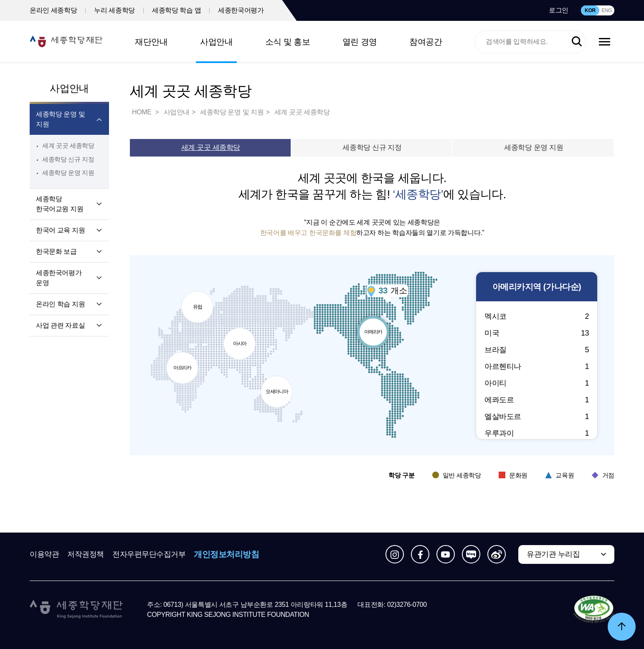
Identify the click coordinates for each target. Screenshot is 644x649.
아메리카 (377, 324)
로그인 (559, 10)
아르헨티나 (537, 366)
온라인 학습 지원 (60, 304)
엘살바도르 (537, 417)
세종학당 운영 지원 (68, 173)
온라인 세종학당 (53, 10)
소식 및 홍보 (288, 42)
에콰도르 (537, 400)
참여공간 (426, 42)
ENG (607, 10)
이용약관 (44, 554)
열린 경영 (360, 42)
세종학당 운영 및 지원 (60, 119)
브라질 (537, 350)
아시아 (239, 340)
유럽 (200, 299)
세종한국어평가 (241, 10)
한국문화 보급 (56, 251)
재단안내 (151, 42)
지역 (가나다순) (537, 287)
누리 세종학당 (114, 10)
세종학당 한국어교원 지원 (60, 204)
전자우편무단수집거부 (149, 554)
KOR (590, 10)
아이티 (537, 383)
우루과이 (537, 433)
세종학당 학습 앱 (176, 10)
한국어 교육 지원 (60, 230)
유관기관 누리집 (553, 554)
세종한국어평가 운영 (59, 278)
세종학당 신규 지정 (68, 159)
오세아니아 (281, 386)
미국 (537, 333)
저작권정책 (86, 554)
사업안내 (216, 42)
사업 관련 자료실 (60, 325)
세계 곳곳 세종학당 (68, 145)
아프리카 (183, 365)
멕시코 (537, 316)
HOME (142, 112)
